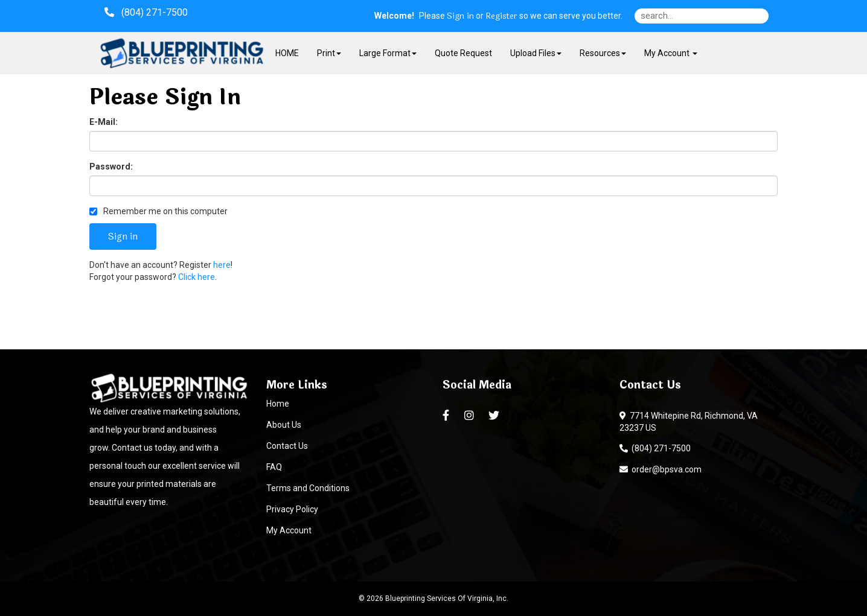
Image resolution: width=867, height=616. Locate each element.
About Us (284, 425)
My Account (289, 530)
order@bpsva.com (661, 469)
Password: (111, 167)
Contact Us (287, 446)
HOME (287, 53)
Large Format (388, 53)
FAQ (274, 467)
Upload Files (536, 53)
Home (278, 404)
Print (329, 53)
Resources (603, 53)
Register (501, 16)
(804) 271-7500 (655, 448)
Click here (197, 277)
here (222, 265)
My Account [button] (671, 53)
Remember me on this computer (158, 211)
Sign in (460, 16)
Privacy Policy (292, 509)
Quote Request (463, 53)
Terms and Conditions (308, 488)
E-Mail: (104, 122)
